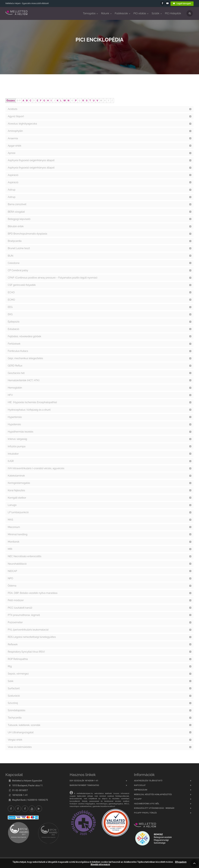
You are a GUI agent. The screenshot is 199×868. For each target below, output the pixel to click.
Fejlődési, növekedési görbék (25, 336)
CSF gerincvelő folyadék (22, 285)
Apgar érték (15, 146)
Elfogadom (181, 862)
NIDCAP (12, 571)
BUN (10, 256)
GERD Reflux (15, 366)
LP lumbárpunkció (18, 512)
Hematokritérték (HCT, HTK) (24, 380)
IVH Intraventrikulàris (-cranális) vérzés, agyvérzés (36, 468)
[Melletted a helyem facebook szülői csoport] (18, 809)
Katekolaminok (16, 476)
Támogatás (89, 13)
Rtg (10, 666)
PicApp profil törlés (145, 813)
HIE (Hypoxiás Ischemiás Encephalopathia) (33, 402)
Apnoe (12, 153)
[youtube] (32, 809)
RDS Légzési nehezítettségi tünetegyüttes (32, 637)
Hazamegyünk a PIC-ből (147, 804)
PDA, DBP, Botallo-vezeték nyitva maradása (33, 593)
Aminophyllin (15, 131)
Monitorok (14, 542)
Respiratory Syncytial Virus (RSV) (27, 652)
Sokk (11, 681)
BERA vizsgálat (16, 212)
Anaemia (13, 138)
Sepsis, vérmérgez (18, 674)
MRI (10, 549)
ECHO (11, 292)
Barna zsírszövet (17, 204)
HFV (10, 395)
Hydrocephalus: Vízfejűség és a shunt (29, 410)
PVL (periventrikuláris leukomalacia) (28, 630)
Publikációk (121, 13)
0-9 (19, 101)
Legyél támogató (182, 4)
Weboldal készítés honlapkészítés (153, 794)
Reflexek (13, 644)
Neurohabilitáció (17, 564)
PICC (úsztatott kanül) (20, 608)
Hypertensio (15, 417)
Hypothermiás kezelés (21, 432)
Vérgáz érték (15, 740)
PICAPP (138, 799)
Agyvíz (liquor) (16, 116)
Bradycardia (15, 241)
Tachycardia (15, 718)
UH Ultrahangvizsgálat (21, 732)
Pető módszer (16, 600)
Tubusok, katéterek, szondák (24, 725)
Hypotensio (14, 424)
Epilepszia (14, 322)
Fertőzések (14, 344)
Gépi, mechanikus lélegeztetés (25, 358)
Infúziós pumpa (17, 446)
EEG (10, 307)
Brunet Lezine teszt (19, 248)
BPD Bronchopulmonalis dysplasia (27, 234)
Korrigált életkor (17, 498)
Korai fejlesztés (16, 490)
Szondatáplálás (17, 710)
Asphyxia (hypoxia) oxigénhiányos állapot (31, 160)
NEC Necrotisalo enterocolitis (25, 556)
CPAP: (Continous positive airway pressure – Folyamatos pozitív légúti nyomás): (53, 278)
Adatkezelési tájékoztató (148, 781)
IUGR (11, 461)
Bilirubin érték (16, 226)
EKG (10, 314)
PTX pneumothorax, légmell (24, 615)
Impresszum (141, 790)
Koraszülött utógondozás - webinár (154, 808)
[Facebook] (11, 809)
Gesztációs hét (16, 373)
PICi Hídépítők (173, 13)
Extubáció (13, 329)
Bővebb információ (100, 865)
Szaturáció (14, 696)
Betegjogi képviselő (19, 219)
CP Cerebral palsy (18, 270)
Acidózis (13, 109)
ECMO (11, 300)
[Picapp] (39, 809)
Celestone (14, 263)
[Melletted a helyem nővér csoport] (25, 809)
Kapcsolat (140, 785)
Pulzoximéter (15, 622)
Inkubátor (13, 454)
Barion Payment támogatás (84, 785)
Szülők (156, 13)
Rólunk (105, 13)
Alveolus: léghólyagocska (22, 124)
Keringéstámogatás (19, 483)
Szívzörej (13, 703)
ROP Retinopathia (18, 659)
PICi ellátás (140, 13)
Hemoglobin (15, 388)
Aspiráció (13, 175)
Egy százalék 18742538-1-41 (84, 781)
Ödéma (12, 586)
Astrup (12, 190)
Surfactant (14, 688)
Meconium (14, 527)
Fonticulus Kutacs (18, 351)
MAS (10, 520)
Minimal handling (18, 534)
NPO (10, 578)
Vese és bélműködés (20, 747)
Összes (11, 101)
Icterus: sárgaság (17, 439)
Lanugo (12, 505)
